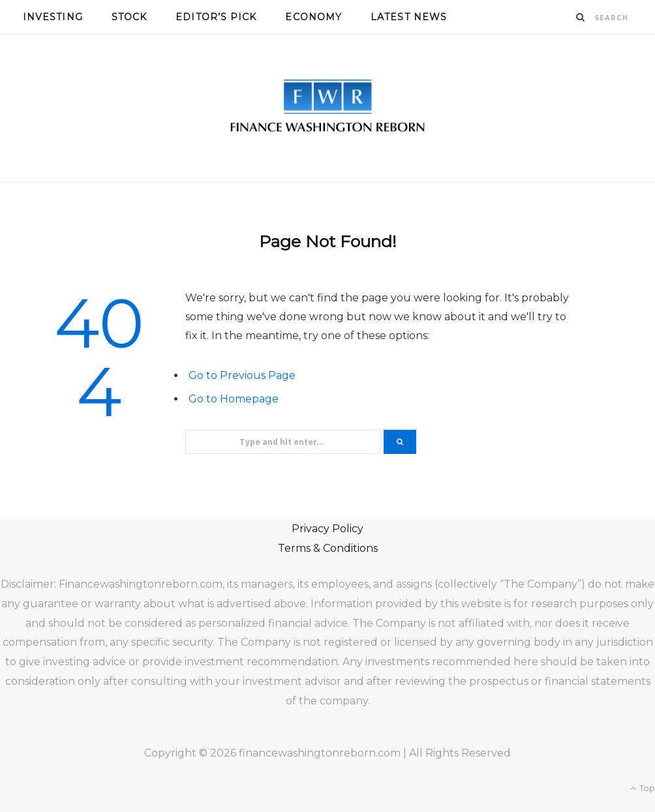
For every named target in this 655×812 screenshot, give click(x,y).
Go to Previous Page (242, 375)
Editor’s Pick (216, 17)
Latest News (409, 17)
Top (643, 788)
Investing (53, 17)
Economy (313, 17)
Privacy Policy (327, 529)
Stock (129, 17)
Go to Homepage (234, 399)
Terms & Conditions (328, 548)
